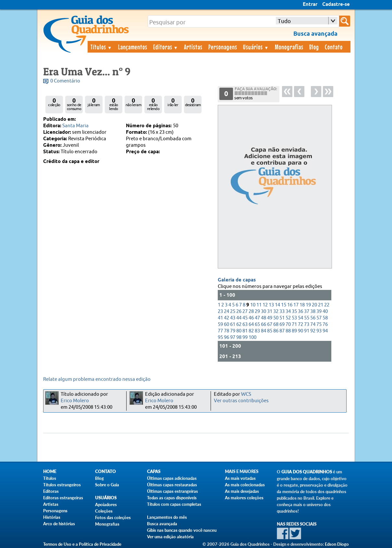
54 (300, 318)
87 (282, 331)
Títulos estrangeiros (62, 485)
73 (307, 324)
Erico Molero (75, 401)
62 (239, 324)
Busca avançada (162, 524)
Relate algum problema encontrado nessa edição (97, 379)
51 (282, 318)
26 (239, 311)
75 (319, 324)
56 (313, 318)
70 (288, 324)
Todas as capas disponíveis (172, 498)
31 (270, 311)
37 (307, 311)
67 (270, 324)
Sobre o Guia (107, 485)
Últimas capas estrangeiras (172, 491)
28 (251, 311)
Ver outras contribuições (241, 401)
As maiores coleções (244, 498)
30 (263, 311)
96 (227, 337)
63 (245, 324)
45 (245, 318)
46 (251, 318)
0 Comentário (65, 81)
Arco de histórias (59, 524)
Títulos (101, 47)
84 (263, 331)
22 (327, 305)
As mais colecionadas (245, 485)
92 (313, 331)
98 (239, 337)
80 (239, 331)
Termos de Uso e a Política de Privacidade (82, 544)
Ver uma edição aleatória (170, 537)
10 (253, 305)
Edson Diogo (337, 544)
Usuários (256, 47)
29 (257, 311)
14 (277, 305)
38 (313, 311)
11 (259, 305)
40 (325, 311)
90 (300, 331)
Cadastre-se (336, 5)
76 (325, 324)
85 (270, 331)
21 (321, 305)
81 (245, 331)
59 (220, 324)
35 (294, 311)
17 (296, 305)
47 (257, 318)
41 (220, 318)
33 (282, 311)
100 (252, 337)
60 (227, 324)
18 (302, 305)
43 (233, 318)
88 (288, 331)
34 (288, 311)
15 (284, 305)
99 (245, 337)
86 (276, 331)
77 (220, 331)
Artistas (193, 47)
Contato (334, 47)
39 (319, 311)
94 (325, 331)
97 (233, 337)
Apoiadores (106, 504)
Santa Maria (75, 126)
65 (257, 324)
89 (294, 331)
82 (251, 331)
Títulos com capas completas (174, 504)
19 (308, 305)
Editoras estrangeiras (63, 498)
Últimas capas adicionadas (172, 478)
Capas (154, 472)
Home (50, 472)
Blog (314, 47)
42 (227, 318)
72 (300, 324)
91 (307, 331)
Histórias (52, 517)
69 (282, 324)
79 (233, 331)
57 (319, 318)
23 (220, 311)
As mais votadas (240, 478)
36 (300, 311)
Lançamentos (133, 47)
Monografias (289, 47)
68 (276, 324)
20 (314, 305)
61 (233, 324)
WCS (246, 394)
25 (233, 311)
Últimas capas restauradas (172, 485)
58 (325, 318)
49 (270, 318)
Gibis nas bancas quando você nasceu (182, 530)
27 (245, 311)
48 (263, 318)
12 (265, 305)
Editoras (166, 47)
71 (294, 324)
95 (220, 337)
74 (313, 324)
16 (290, 305)
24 (227, 311)
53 (294, 318)
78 (227, 331)
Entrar (310, 5)
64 (251, 324)
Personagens (223, 47)
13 (271, 305)
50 (276, 318)
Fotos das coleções (113, 517)
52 (288, 318)
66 (263, 324)
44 (239, 318)
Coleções (104, 511)
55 (307, 318)
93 (319, 331)
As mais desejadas (242, 491)
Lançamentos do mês (167, 517)
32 (276, 311)
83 (257, 331)
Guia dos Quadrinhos (307, 472)
